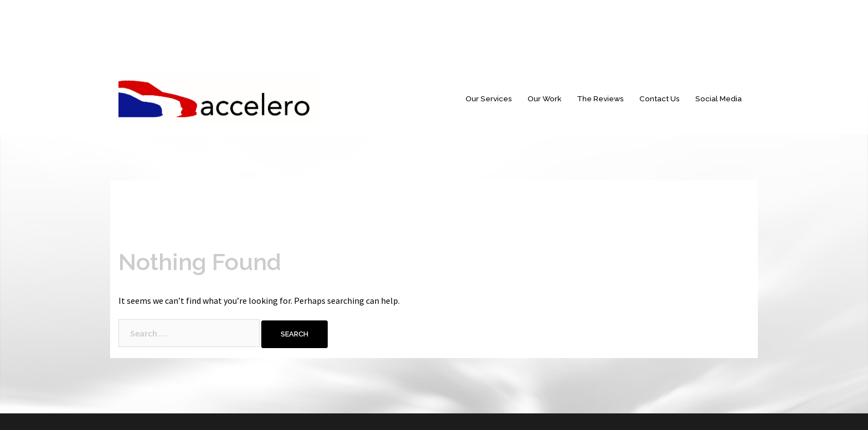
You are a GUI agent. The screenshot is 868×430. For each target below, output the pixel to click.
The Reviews (600, 99)
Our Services (489, 99)
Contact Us (660, 99)
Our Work (544, 99)
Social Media (719, 99)
